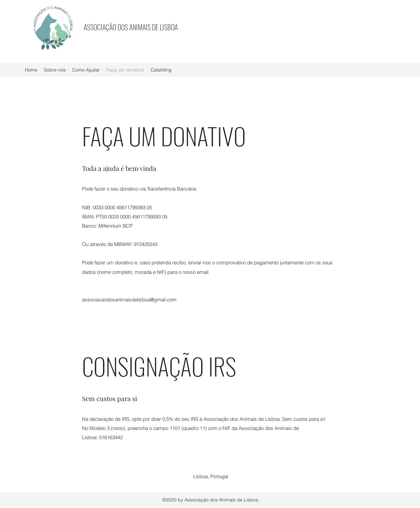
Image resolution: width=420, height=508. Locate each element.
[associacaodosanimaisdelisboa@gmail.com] (130, 300)
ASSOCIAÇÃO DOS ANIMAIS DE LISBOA (131, 27)
